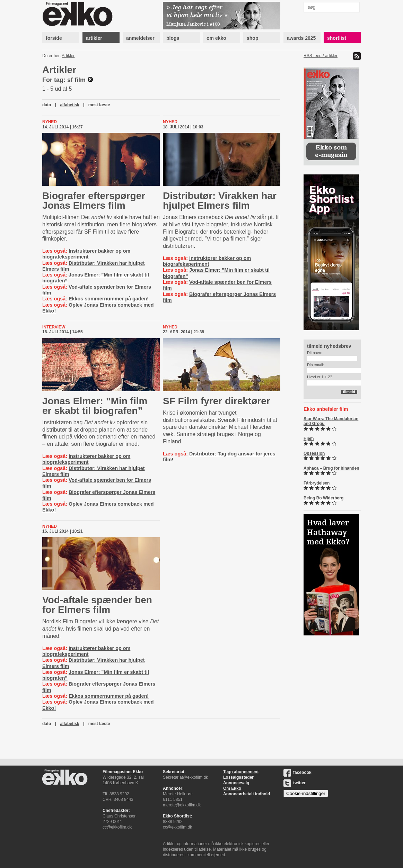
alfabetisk (69, 105)
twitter (295, 783)
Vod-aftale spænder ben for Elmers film (97, 605)
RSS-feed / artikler (321, 56)
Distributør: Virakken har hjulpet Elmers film (220, 201)
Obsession (314, 453)
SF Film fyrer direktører (217, 401)
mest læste (99, 105)
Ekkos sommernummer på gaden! (109, 299)
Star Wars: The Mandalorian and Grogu (331, 421)
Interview (54, 327)
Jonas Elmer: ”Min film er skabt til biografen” (95, 406)
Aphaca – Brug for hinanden (331, 468)
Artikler (68, 56)
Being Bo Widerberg (323, 498)
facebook (297, 772)
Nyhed (50, 122)
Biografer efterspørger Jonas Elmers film (94, 201)
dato (47, 105)
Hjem (309, 438)
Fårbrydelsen (317, 483)
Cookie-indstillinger (306, 793)
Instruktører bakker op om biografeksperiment (86, 254)
